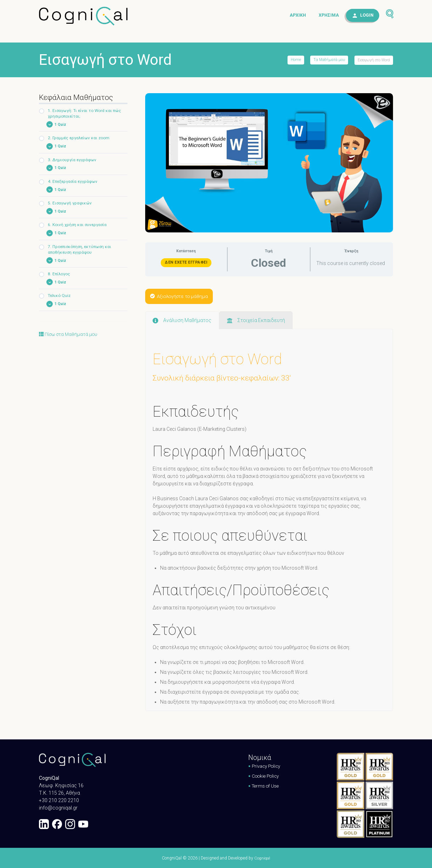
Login (367, 16)
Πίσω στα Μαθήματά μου (70, 336)
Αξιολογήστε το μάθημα (181, 296)
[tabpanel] (269, 500)
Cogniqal (262, 858)
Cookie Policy (264, 776)
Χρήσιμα (329, 16)
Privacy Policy (264, 766)
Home (295, 60)
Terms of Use (264, 785)
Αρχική (298, 16)
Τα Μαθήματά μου (329, 60)
